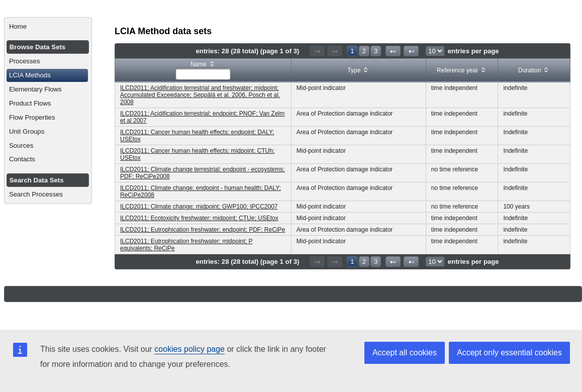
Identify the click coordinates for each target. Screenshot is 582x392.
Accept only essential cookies (509, 353)
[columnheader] (203, 71)
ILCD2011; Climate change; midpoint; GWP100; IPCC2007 (199, 207)
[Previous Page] (335, 51)
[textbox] (203, 74)
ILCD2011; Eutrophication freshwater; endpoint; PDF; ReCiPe (203, 230)
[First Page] (317, 51)
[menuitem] (48, 27)
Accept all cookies (405, 353)
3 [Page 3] (376, 51)
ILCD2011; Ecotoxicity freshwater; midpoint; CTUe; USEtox (199, 218)
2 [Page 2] (364, 51)
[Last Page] (411, 51)
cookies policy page (189, 349)
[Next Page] (393, 51)
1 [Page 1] (352, 51)
